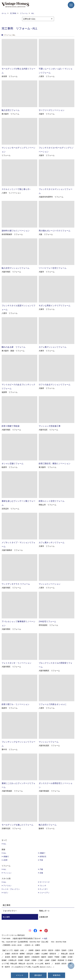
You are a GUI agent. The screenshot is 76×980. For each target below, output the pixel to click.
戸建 (41, 869)
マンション (7, 873)
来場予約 (57, 975)
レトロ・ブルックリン (12, 889)
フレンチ (43, 886)
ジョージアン (45, 893)
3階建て (6, 857)
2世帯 (5, 860)
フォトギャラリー (10, 911)
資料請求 (38, 975)
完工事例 (6, 917)
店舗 (41, 873)
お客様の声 (44, 917)
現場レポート (44, 911)
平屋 (41, 860)
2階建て (43, 853)
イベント (20, 975)
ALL (5, 844)
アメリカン (7, 886)
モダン (6, 893)
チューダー (44, 889)
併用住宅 (43, 857)
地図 (46, 938)
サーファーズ (45, 882)
